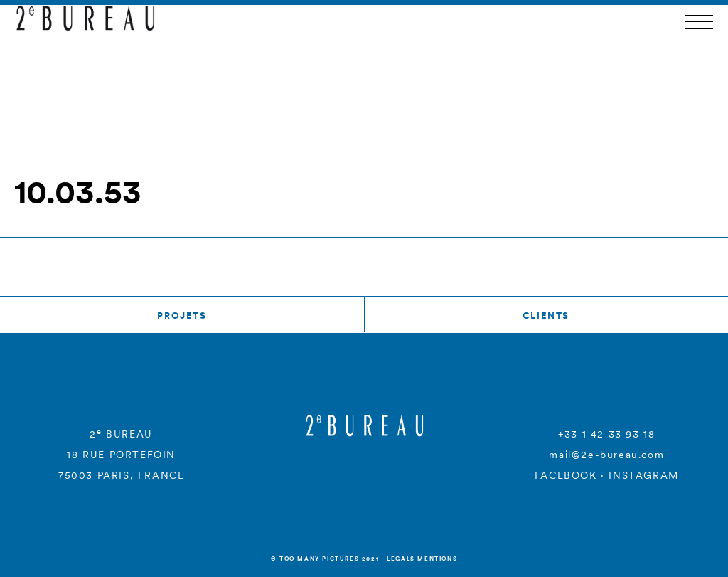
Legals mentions (422, 559)
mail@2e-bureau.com (606, 455)
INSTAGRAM (643, 475)
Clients (546, 316)
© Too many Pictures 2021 (325, 559)
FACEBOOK (566, 475)
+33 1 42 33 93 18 (606, 434)
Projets (182, 316)
